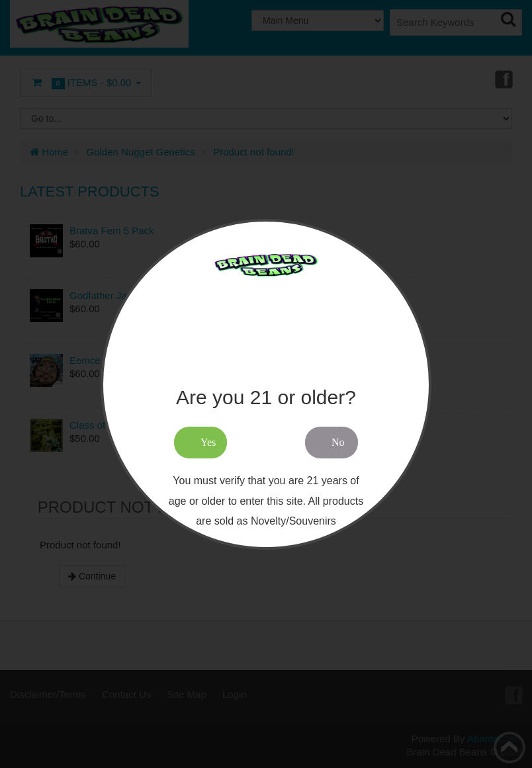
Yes (208, 442)
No (338, 442)
